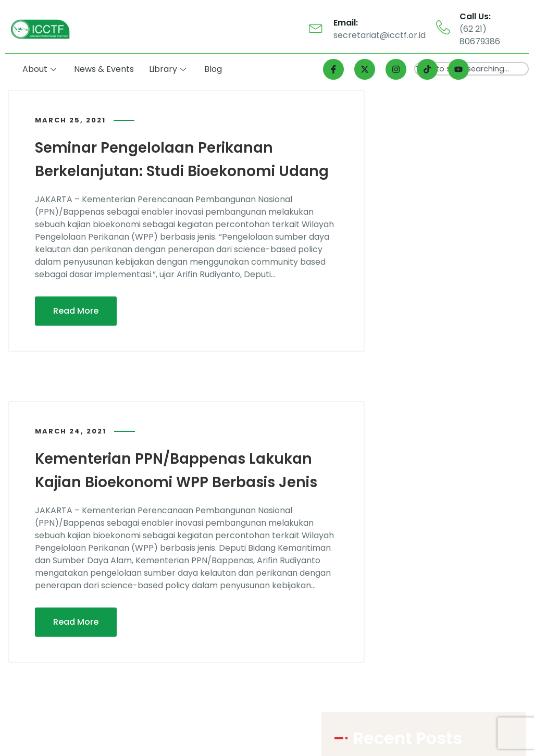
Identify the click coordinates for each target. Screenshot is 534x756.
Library (170, 69)
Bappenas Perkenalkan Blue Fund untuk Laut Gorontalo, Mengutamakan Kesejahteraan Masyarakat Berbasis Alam (447, 214)
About (42, 69)
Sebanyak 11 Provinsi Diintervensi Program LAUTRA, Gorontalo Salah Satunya (450, 293)
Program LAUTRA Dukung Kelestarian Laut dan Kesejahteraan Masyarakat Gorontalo (446, 175)
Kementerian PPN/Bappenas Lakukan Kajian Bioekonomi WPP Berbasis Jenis (183, 503)
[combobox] (471, 69)
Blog (215, 69)
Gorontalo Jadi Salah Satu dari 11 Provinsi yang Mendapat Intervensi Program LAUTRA (453, 253)
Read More (76, 333)
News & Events (107, 69)
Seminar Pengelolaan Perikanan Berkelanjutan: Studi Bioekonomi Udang (164, 170)
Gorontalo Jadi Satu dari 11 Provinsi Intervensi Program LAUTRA (446, 332)
